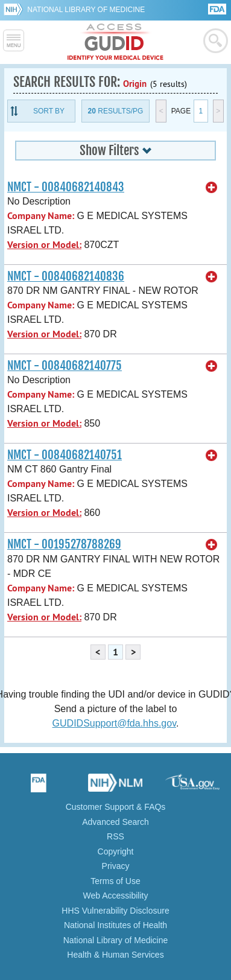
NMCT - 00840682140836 (66, 276)
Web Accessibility (116, 896)
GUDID (115, 42)
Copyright (116, 851)
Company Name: (41, 216)
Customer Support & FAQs (116, 807)
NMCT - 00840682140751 (65, 455)
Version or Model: (44, 245)
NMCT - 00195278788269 (64, 544)
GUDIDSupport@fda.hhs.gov (114, 723)
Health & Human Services (115, 955)
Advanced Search (115, 822)
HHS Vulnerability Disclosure (115, 911)
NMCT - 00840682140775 (65, 366)
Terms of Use (115, 881)
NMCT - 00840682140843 (66, 187)
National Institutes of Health (115, 925)
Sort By (49, 111)
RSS (115, 836)
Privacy (116, 866)
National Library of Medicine (86, 10)
